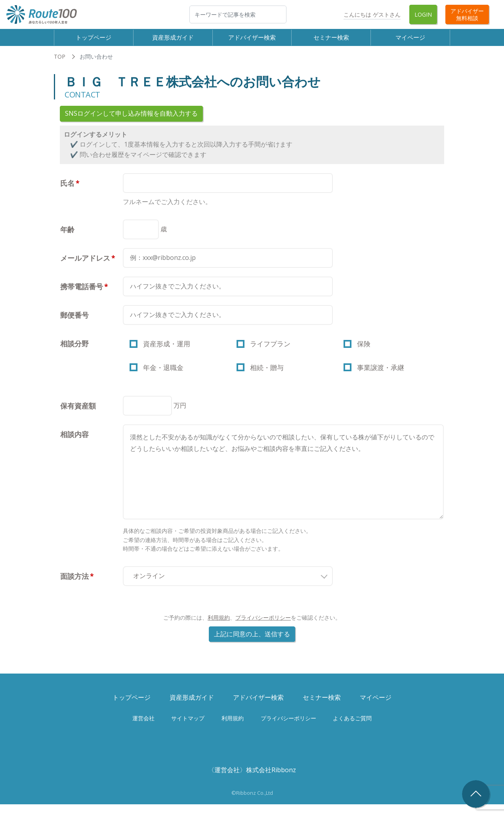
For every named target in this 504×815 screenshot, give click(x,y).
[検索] (238, 14)
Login (423, 14)
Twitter (326, 14)
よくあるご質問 (352, 729)
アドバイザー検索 (252, 40)
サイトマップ (188, 729)
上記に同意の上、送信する (252, 645)
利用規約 (219, 628)
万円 (180, 416)
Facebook (304, 14)
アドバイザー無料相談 (467, 14)
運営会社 (143, 729)
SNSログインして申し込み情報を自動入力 (131, 119)
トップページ (94, 40)
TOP (60, 62)
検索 (286, 14)
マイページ (410, 40)
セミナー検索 (331, 40)
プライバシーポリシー (263, 628)
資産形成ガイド (173, 40)
